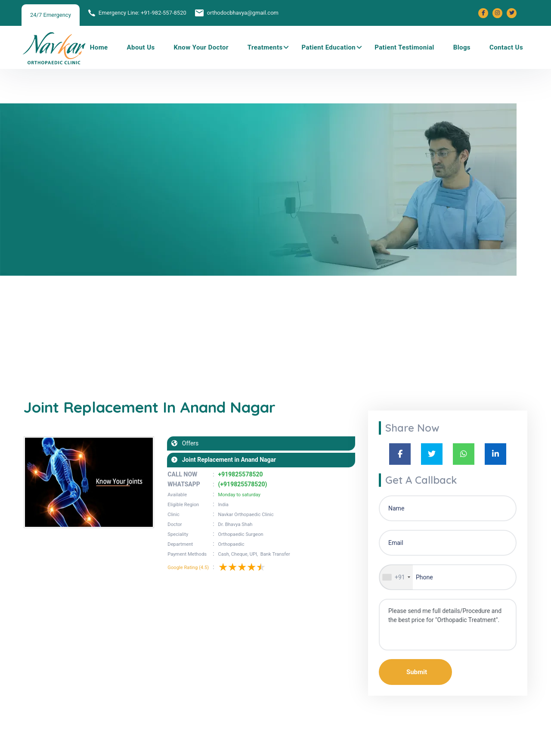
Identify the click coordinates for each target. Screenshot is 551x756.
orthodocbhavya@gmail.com (243, 13)
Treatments (265, 47)
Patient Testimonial (404, 47)
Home (99, 47)
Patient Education (329, 47)
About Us (141, 47)
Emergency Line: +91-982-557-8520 (142, 13)
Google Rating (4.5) (188, 568)
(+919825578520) (243, 484)
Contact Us (506, 47)
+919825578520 (241, 474)
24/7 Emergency (51, 15)
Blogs (462, 47)
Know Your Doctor (201, 47)
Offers (188, 443)
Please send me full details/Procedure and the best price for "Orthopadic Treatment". (448, 625)
